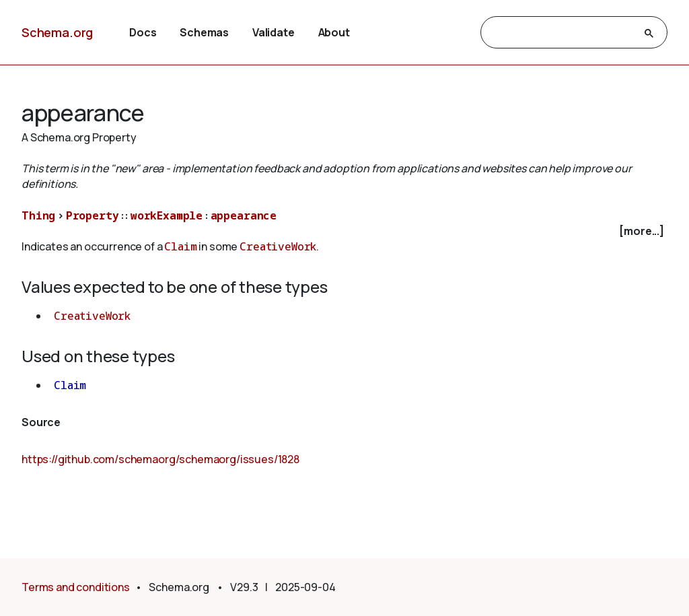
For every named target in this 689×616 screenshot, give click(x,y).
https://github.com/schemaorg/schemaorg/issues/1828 (160, 459)
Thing (38, 215)
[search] (562, 33)
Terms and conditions (76, 587)
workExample (167, 215)
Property (93, 215)
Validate (274, 32)
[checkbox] (344, 231)
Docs (143, 32)
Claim (180, 246)
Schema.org (57, 32)
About (334, 32)
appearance (244, 215)
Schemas (204, 32)
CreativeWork (278, 246)
